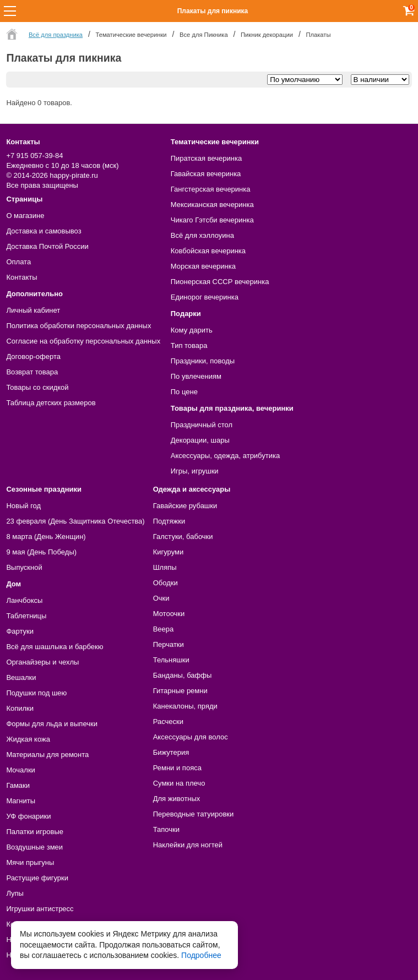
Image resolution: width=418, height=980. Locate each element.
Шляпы (165, 567)
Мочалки (20, 770)
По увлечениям (196, 376)
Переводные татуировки (194, 814)
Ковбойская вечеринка (208, 251)
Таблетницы (26, 616)
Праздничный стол (202, 425)
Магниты (21, 801)
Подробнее (201, 955)
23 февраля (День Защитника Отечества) (75, 521)
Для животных (177, 799)
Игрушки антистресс (40, 909)
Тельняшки (171, 660)
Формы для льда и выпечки (52, 724)
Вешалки (21, 677)
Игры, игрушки (195, 471)
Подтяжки (169, 521)
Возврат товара (32, 372)
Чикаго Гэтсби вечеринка (212, 220)
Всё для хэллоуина (202, 235)
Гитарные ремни (180, 691)
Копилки (20, 708)
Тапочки (166, 829)
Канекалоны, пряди (185, 706)
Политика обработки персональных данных (78, 326)
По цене (184, 392)
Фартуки (20, 631)
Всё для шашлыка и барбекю (55, 647)
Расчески (168, 722)
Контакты (21, 277)
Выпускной (24, 567)
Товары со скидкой (37, 387)
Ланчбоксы (24, 600)
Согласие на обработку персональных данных (83, 341)
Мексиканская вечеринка (212, 205)
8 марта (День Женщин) (46, 537)
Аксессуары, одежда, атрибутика (225, 456)
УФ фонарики (28, 816)
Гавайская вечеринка (206, 174)
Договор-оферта (33, 356)
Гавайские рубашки (185, 506)
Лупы (15, 893)
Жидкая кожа (28, 739)
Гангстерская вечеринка (211, 189)
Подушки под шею (36, 693)
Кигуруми (169, 552)
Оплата (18, 262)
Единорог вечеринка (205, 297)
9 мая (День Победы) (41, 552)
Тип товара (189, 345)
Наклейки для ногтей (188, 845)
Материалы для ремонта (47, 755)
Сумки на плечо (179, 783)
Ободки (165, 583)
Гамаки (18, 785)
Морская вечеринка (203, 266)
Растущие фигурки (37, 878)
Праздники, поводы (203, 361)
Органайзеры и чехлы (42, 662)
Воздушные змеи (34, 847)
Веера (164, 629)
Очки (161, 598)
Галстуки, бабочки (183, 537)
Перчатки (169, 644)
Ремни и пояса (177, 768)
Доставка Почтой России (47, 246)
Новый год (23, 506)
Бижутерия (171, 752)
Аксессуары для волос (191, 737)
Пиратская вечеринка (206, 158)
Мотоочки (169, 614)
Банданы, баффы (183, 675)
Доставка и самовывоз (44, 231)
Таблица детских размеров (51, 403)
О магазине (25, 216)
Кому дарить (192, 330)
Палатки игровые (35, 832)
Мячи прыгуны (30, 862)
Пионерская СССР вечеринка (220, 282)
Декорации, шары (200, 440)
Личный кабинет (33, 310)
